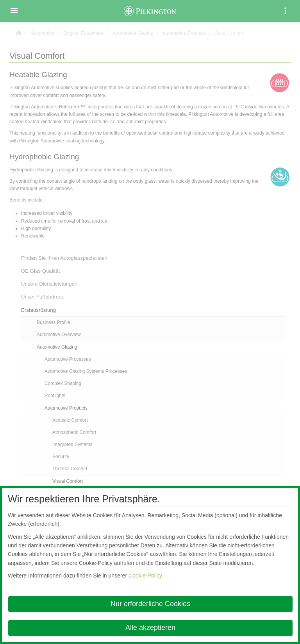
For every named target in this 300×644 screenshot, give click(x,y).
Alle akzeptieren (150, 628)
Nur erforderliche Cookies (150, 604)
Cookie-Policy (145, 576)
